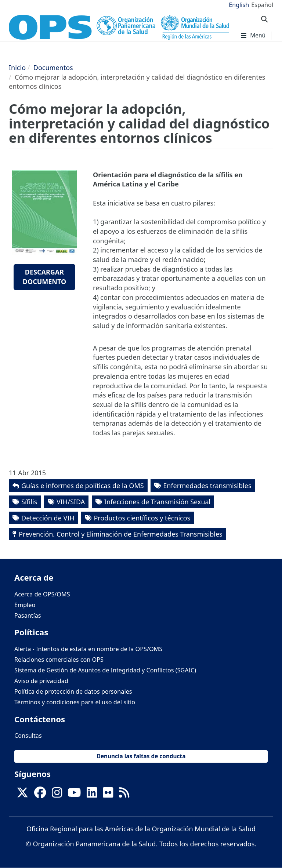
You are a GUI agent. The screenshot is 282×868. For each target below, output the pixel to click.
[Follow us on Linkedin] (92, 795)
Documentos (53, 68)
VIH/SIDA (71, 502)
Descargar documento (45, 277)
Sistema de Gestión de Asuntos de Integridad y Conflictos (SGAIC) (105, 670)
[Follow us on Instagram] (57, 795)
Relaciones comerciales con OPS (59, 660)
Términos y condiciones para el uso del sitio (75, 702)
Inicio (17, 68)
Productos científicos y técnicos (142, 518)
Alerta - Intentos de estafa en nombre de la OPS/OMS (88, 649)
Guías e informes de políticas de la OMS (83, 486)
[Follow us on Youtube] (74, 795)
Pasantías (28, 615)
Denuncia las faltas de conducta (141, 756)
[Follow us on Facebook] (40, 795)
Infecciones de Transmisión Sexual (157, 502)
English (239, 5)
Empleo (25, 605)
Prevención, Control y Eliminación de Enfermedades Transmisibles (121, 534)
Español (262, 5)
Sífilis (29, 502)
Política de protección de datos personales (73, 691)
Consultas (28, 736)
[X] (22, 795)
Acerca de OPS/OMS (42, 594)
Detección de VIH (48, 518)
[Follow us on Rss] (124, 795)
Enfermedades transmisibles (207, 486)
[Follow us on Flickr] (108, 795)
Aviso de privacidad (41, 681)
